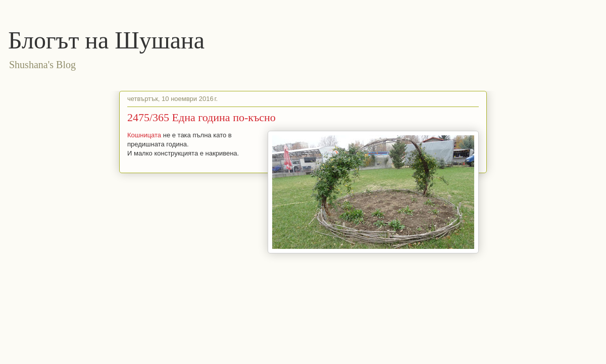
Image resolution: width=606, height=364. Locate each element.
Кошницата (144, 135)
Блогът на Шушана (106, 40)
